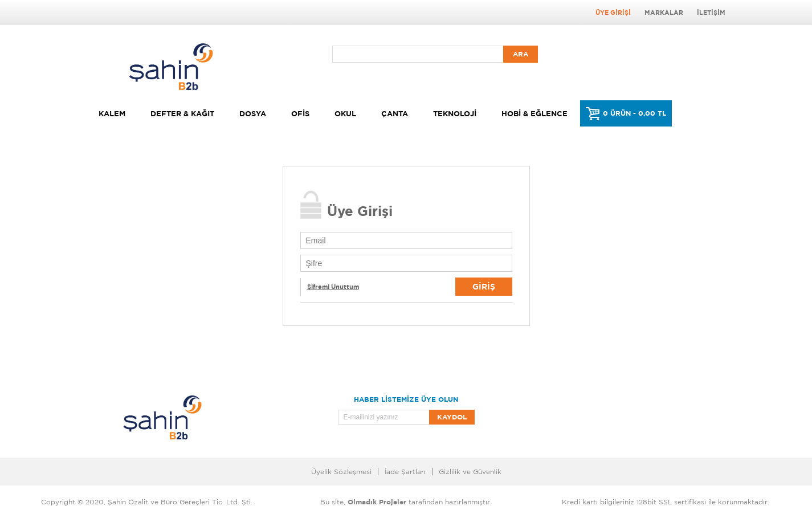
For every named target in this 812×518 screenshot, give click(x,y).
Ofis (300, 113)
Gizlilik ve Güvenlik (470, 472)
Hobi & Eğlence (534, 113)
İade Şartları (405, 472)
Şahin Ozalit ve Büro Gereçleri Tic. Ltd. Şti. (180, 502)
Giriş (484, 286)
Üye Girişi (613, 13)
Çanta (395, 113)
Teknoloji (455, 113)
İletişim (711, 13)
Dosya (253, 113)
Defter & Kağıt (182, 113)
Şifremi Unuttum (333, 287)
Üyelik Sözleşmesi (341, 472)
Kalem (112, 113)
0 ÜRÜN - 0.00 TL (634, 113)
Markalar (664, 13)
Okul (345, 113)
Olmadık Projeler (377, 502)
